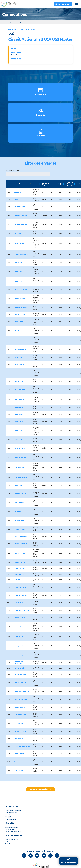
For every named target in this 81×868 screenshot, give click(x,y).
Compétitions (16, 22)
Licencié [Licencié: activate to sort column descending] (17, 184)
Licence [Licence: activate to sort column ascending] (9, 184)
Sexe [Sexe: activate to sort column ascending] (53, 184)
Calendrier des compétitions (40, 789)
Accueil (8, 22)
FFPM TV (8, 817)
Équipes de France (11, 813)
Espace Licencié (64, 4)
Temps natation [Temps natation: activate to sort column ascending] (60, 184)
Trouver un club (10, 829)
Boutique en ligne (11, 819)
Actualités (8, 815)
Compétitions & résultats (13, 831)
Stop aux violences (69, 863)
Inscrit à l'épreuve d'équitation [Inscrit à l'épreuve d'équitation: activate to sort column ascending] (70, 184)
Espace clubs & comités (13, 839)
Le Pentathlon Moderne (13, 810)
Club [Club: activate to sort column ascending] (34, 184)
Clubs (7, 842)
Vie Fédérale (9, 844)
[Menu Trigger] (76, 4)
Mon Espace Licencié (12, 827)
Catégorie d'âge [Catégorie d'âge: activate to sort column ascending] (45, 184)
